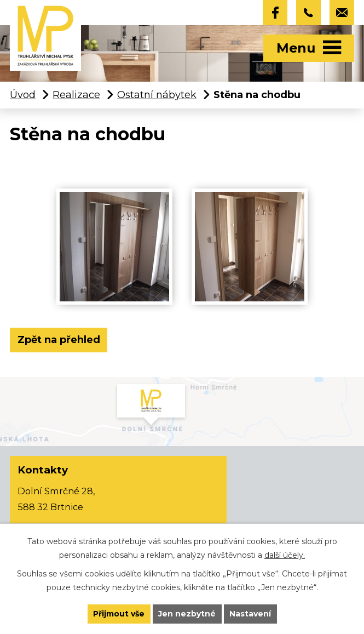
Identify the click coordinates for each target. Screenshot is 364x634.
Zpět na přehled (59, 340)
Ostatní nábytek (157, 95)
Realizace (76, 95)
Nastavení (250, 614)
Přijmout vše (119, 614)
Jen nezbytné (187, 614)
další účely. (285, 555)
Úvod (23, 95)
